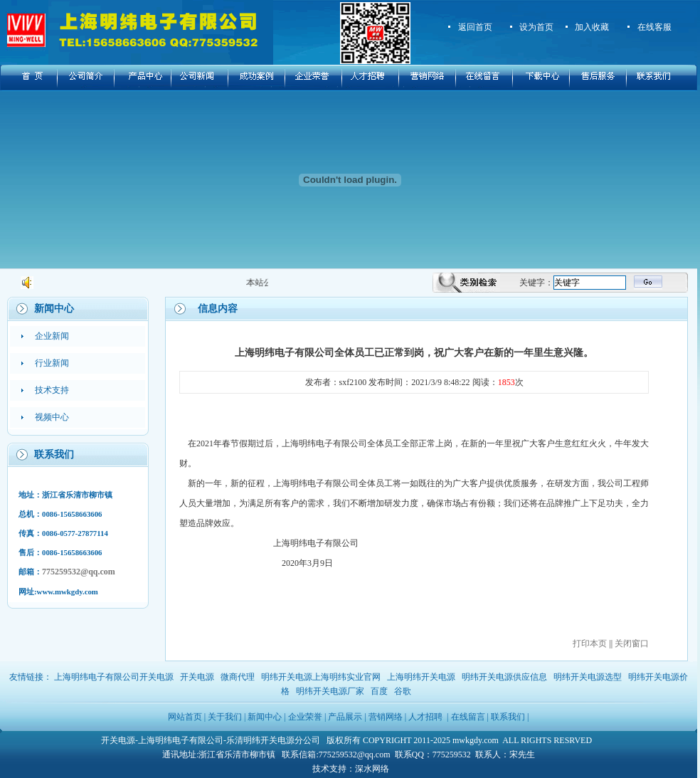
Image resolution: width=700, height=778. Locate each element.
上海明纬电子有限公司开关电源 (114, 677)
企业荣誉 (305, 717)
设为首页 (536, 27)
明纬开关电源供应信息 (504, 677)
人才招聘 (425, 717)
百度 (379, 691)
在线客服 (654, 27)
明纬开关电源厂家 (330, 691)
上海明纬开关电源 (421, 677)
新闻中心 (265, 717)
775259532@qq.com (79, 572)
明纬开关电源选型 (588, 677)
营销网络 (386, 717)
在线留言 (468, 717)
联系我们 (508, 717)
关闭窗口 (632, 643)
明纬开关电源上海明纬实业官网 (321, 677)
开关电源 (197, 677)
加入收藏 (592, 27)
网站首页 (185, 717)
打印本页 (590, 643)
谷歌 (403, 691)
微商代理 (238, 677)
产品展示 (345, 717)
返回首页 (475, 27)
